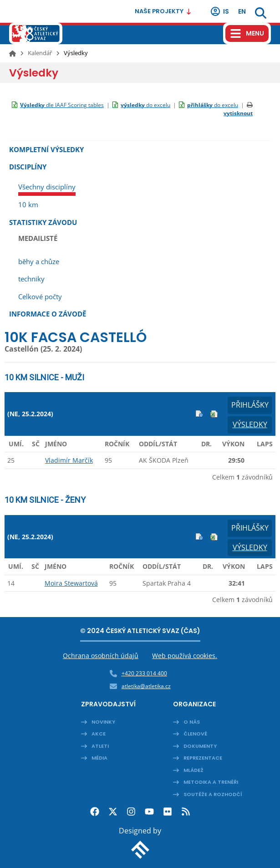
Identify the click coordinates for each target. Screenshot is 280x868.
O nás (192, 722)
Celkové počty (40, 296)
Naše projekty (163, 11)
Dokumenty (200, 746)
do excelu (145, 105)
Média (99, 758)
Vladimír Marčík (69, 460)
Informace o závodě (48, 314)
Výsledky (250, 424)
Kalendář (40, 53)
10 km (28, 204)
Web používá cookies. (185, 656)
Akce (99, 734)
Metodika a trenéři (211, 782)
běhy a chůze (39, 261)
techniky (31, 279)
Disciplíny (28, 167)
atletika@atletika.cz (146, 686)
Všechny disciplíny (47, 187)
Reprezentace (203, 758)
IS (219, 11)
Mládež (193, 770)
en (242, 11)
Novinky (103, 722)
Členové (195, 734)
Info (199, 414)
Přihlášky (250, 405)
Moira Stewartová (71, 583)
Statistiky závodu (43, 222)
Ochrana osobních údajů (101, 656)
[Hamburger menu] (247, 33)
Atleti (100, 746)
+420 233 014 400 (144, 673)
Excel (214, 414)
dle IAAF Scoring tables (62, 105)
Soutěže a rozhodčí (213, 794)
